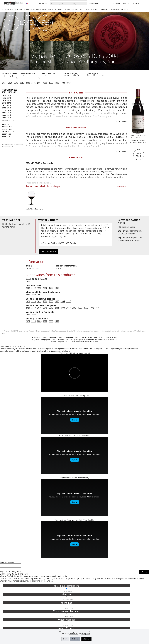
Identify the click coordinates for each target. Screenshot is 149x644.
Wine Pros (74, 9)
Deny (65, 639)
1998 (39, 288)
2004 (39, 83)
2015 (45, 308)
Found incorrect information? (13, 146)
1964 (63, 301)
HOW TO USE (95, 4)
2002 (34, 288)
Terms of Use (74, 634)
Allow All (86, 639)
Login (126, 4)
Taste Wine (19, 9)
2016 (22, 83)
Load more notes (49, 251)
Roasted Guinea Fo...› (95, 75)
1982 (57, 288)
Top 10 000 (115, 4)
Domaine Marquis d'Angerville (57, 62)
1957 (68, 301)
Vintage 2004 (76, 158)
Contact (127, 9)
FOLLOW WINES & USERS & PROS (59, 9)
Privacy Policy (86, 634)
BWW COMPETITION (116, 9)
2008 (28, 83)
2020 (10, 83)
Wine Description (76, 128)
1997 (80, 308)
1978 (4, 98)
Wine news (104, 9)
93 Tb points (76, 93)
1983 (68, 83)
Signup (135, 4)
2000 (51, 301)
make (23, 224)
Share (144, 573)
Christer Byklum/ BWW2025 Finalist (130, 232)
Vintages (96, 9)
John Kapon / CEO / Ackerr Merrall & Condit (131, 239)
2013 (51, 308)
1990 (57, 83)
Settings (75, 639)
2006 (34, 83)
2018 (16, 83)
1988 (63, 83)
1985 (51, 288)
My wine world (41, 9)
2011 (39, 301)
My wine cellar (29, 9)
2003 (34, 314)
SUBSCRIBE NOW (8, 9)
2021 (4, 83)
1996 (45, 288)
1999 (45, 83)
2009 (34, 295)
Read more (122, 121)
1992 (51, 83)
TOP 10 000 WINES (86, 9)
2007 (39, 295)
